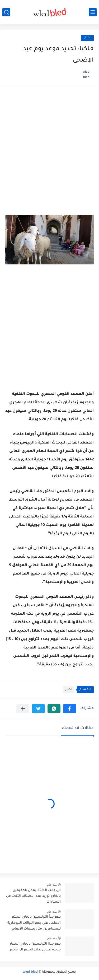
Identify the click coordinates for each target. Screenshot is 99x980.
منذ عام (52, 885)
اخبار (87, 38)
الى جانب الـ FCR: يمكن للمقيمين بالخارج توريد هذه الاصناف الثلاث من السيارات (33, 896)
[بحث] (6, 12)
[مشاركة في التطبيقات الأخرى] (23, 709)
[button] (70, 709)
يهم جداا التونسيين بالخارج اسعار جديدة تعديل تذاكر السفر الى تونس (35, 947)
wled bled (30, 972)
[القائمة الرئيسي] (93, 12)
